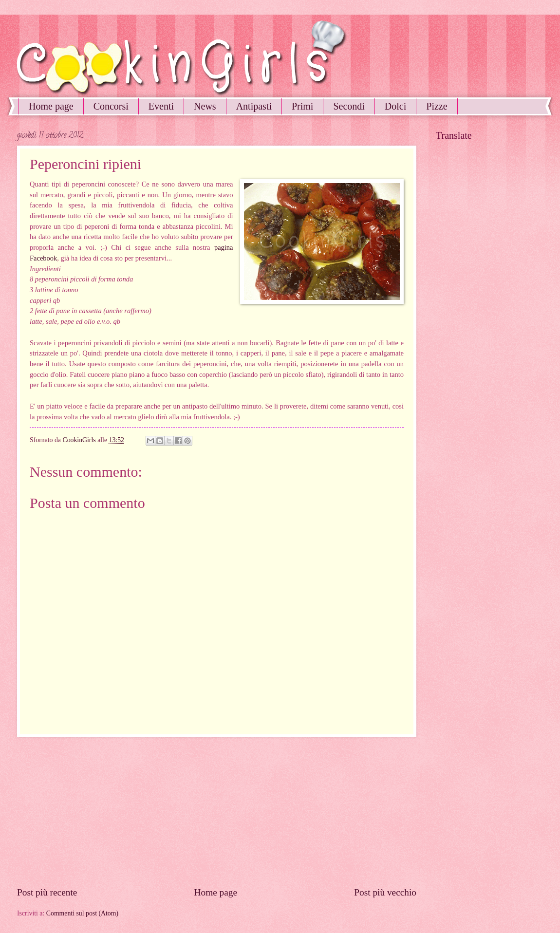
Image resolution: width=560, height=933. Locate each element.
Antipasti (254, 106)
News (205, 106)
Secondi (349, 106)
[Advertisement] (217, 812)
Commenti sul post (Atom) (82, 913)
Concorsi (111, 106)
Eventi (161, 106)
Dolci (395, 106)
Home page (51, 106)
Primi (302, 106)
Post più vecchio (385, 892)
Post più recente (47, 892)
